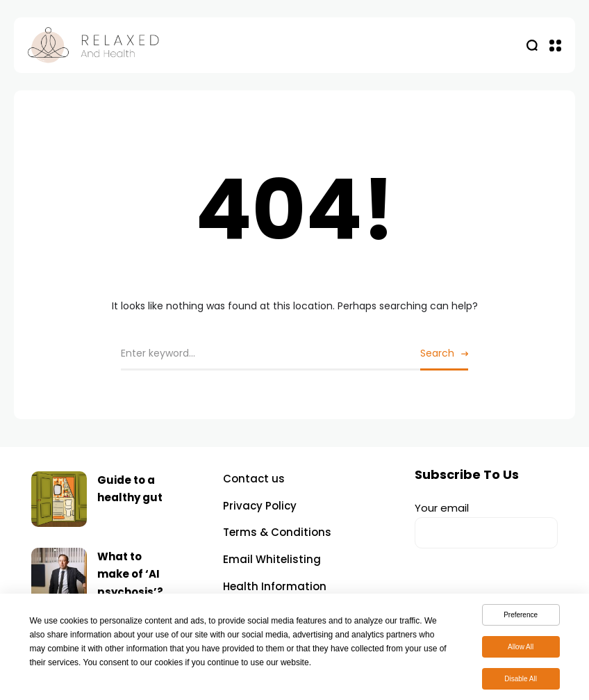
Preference (521, 618)
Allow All (521, 650)
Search (437, 353)
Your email (486, 524)
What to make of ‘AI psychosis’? (130, 574)
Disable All (521, 682)
